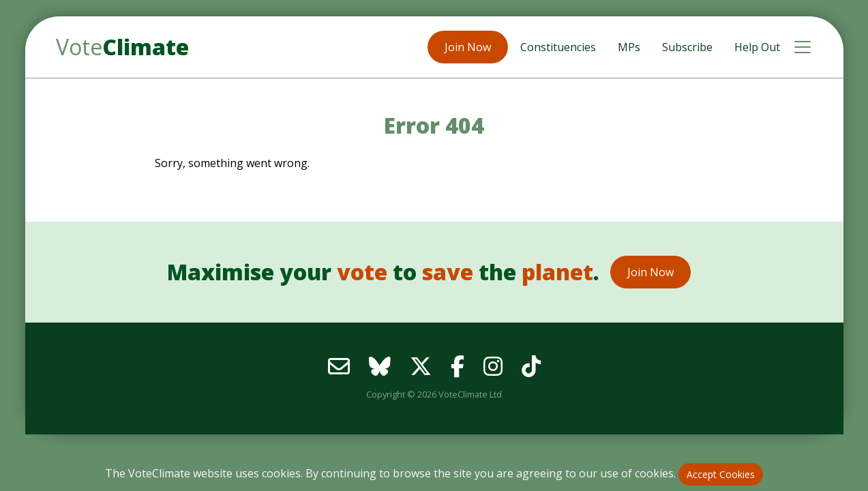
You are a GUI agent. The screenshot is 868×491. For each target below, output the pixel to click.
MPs (629, 47)
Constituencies (558, 47)
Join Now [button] (468, 47)
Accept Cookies (721, 474)
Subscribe (687, 47)
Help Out (757, 47)
